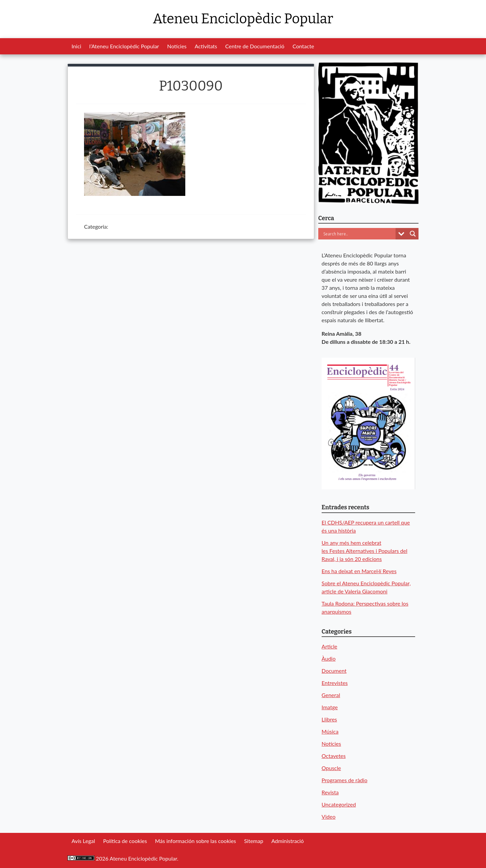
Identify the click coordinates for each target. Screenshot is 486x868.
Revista (330, 792)
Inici (76, 46)
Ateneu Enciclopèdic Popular (243, 19)
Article (329, 646)
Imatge (330, 707)
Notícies (177, 46)
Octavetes (334, 756)
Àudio (329, 658)
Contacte (303, 46)
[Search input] (359, 234)
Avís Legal (83, 841)
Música (330, 731)
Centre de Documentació (255, 46)
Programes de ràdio (345, 780)
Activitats (206, 46)
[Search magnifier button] (413, 234)
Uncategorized (339, 804)
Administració (288, 841)
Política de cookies (125, 841)
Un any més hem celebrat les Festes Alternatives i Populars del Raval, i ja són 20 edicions (364, 551)
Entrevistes (335, 683)
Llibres (329, 719)
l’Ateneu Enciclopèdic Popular (124, 46)
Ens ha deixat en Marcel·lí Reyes (359, 571)
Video (329, 816)
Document (334, 671)
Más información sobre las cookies (195, 841)
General (331, 695)
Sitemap (254, 841)
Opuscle (331, 768)
